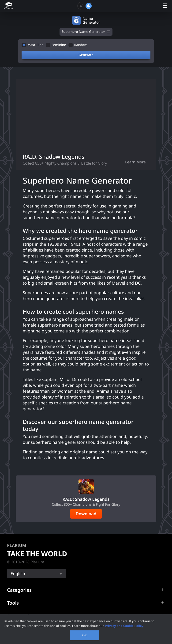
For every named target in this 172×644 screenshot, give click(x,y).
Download (86, 514)
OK (84, 635)
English (18, 574)
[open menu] (165, 6)
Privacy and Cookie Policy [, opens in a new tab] (124, 626)
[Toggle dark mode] (85, 6)
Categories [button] (19, 590)
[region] (86, 629)
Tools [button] (13, 603)
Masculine (35, 45)
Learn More (135, 162)
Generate (86, 55)
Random (81, 45)
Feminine (59, 45)
